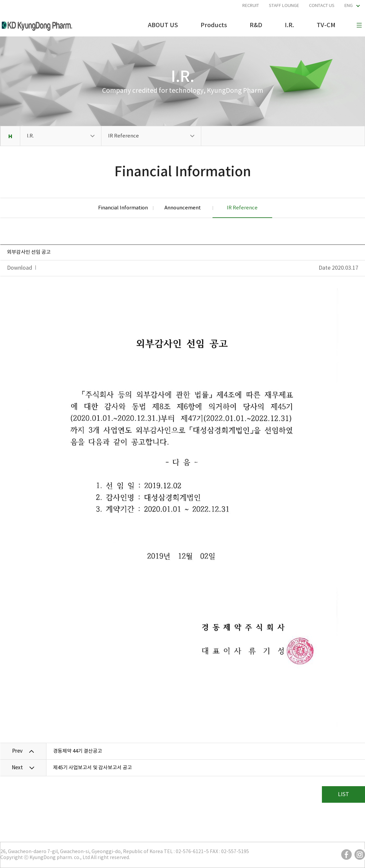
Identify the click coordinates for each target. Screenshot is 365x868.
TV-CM (326, 25)
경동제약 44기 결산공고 (78, 751)
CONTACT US (322, 6)
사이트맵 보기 (359, 25)
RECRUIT (251, 6)
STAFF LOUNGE (284, 6)
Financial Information (123, 208)
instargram (360, 854)
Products (214, 25)
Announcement (183, 208)
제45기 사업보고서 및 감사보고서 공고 (92, 768)
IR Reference (123, 136)
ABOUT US (163, 25)
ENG (349, 6)
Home (10, 136)
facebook (346, 854)
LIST (343, 794)
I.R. (289, 25)
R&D (256, 25)
